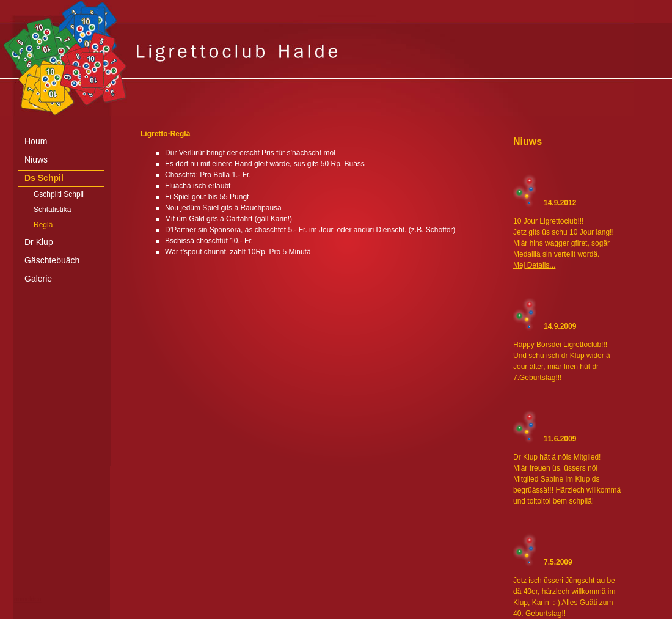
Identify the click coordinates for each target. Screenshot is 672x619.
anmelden (27, 599)
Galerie (38, 279)
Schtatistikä (52, 210)
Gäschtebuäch (52, 260)
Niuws (36, 159)
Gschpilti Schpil (59, 194)
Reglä (43, 225)
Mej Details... (534, 265)
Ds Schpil (44, 178)
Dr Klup (39, 242)
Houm (36, 141)
